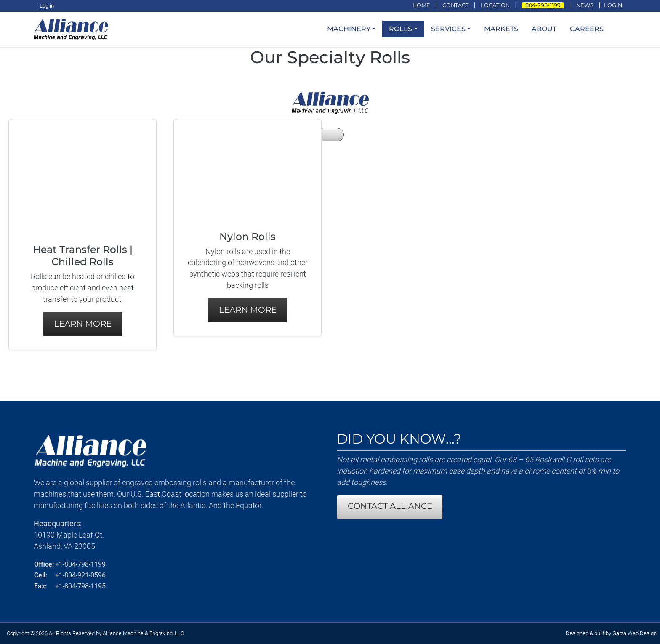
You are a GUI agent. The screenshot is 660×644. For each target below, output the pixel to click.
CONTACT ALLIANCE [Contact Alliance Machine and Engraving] (390, 506)
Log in (47, 6)
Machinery (349, 29)
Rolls (401, 29)
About (544, 29)
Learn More (83, 324)
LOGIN (613, 5)
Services (448, 29)
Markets (501, 29)
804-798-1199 (543, 5)
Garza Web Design (635, 633)
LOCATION (495, 5)
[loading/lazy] (73, 28)
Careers (587, 29)
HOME (421, 5)
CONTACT (455, 5)
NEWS (585, 5)
